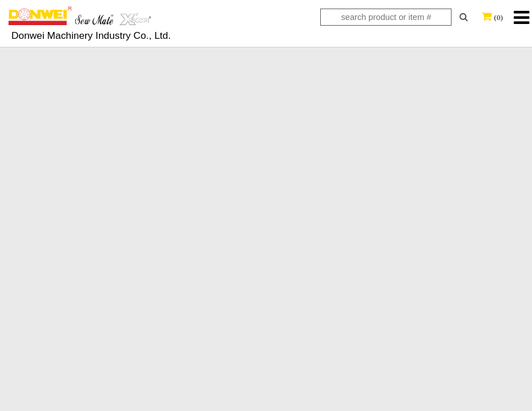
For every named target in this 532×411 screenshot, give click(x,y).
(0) (498, 17)
